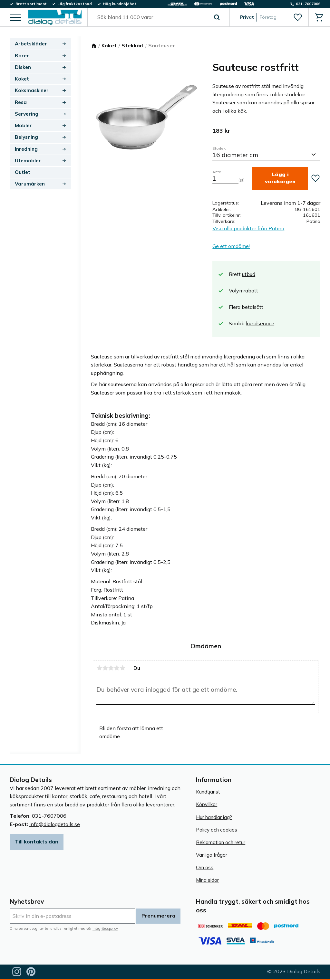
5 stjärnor (122, 668)
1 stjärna (99, 668)
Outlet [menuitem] (23, 172)
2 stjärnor (105, 668)
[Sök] (217, 17)
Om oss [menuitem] (205, 867)
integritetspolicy (105, 928)
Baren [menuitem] (22, 56)
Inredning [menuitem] (26, 149)
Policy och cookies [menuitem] (217, 830)
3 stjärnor (111, 668)
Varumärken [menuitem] (30, 184)
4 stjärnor (117, 668)
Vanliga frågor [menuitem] (212, 855)
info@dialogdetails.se (55, 824)
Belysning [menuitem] (26, 137)
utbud (249, 274)
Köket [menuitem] (22, 79)
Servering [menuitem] (27, 114)
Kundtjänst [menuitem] (208, 792)
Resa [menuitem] (21, 102)
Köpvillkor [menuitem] (207, 804)
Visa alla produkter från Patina (248, 228)
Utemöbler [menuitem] (28, 161)
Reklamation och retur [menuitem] (221, 842)
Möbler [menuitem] (23, 125)
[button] (15, 18)
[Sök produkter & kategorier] (151, 17)
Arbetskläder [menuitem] (31, 44)
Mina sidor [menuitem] (207, 880)
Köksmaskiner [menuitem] (32, 90)
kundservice (260, 323)
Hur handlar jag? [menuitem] (214, 817)
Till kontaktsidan (37, 842)
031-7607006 (49, 816)
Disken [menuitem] (23, 67)
